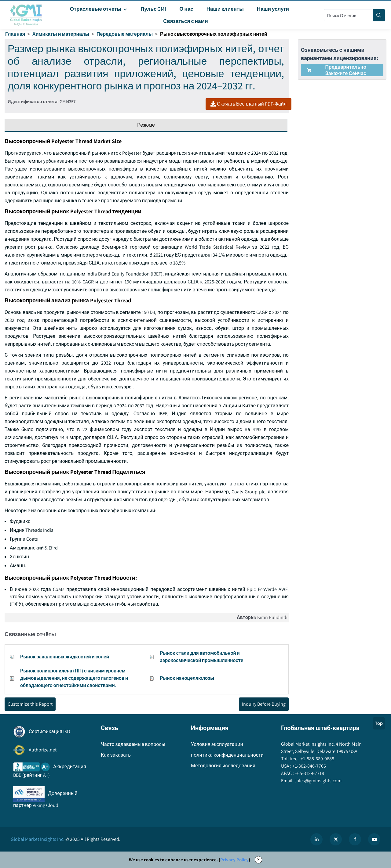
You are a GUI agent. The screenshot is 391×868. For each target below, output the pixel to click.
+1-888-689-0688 (317, 759)
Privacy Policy (234, 860)
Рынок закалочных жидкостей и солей (65, 657)
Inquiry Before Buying (264, 704)
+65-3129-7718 (309, 773)
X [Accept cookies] (258, 860)
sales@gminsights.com (318, 781)
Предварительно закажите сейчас (337, 70)
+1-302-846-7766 (309, 766)
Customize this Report (30, 704)
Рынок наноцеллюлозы (187, 678)
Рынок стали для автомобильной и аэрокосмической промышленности (202, 657)
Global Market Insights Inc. (38, 839)
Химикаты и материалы (61, 34)
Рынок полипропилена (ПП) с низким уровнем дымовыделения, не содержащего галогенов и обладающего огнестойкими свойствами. (74, 678)
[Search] (379, 15)
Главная (15, 34)
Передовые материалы (125, 34)
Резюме (146, 125)
